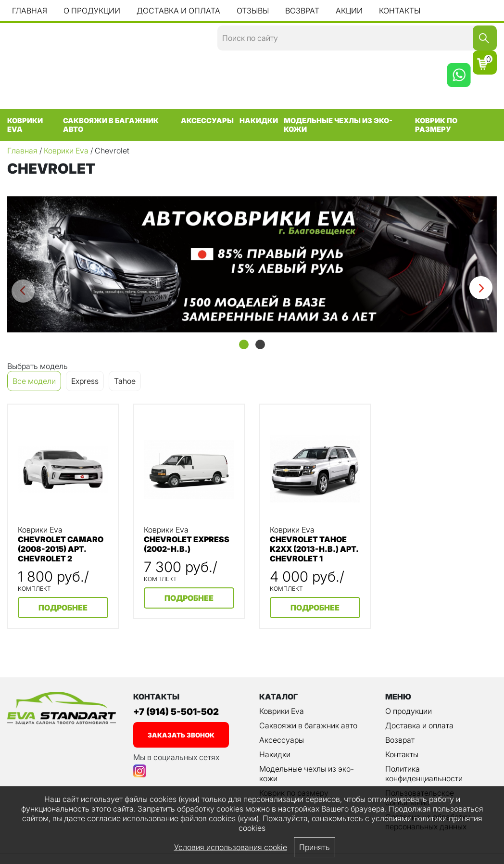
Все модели (34, 381)
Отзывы (253, 11)
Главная (30, 11)
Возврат (302, 11)
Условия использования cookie (231, 847)
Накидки (259, 121)
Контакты (400, 11)
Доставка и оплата (178, 11)
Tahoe (125, 381)
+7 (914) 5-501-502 (176, 712)
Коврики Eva (25, 125)
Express (85, 381)
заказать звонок (181, 735)
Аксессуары (207, 121)
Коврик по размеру (436, 125)
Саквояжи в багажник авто (111, 125)
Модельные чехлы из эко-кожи (338, 125)
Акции (349, 11)
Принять (315, 847)
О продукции (92, 11)
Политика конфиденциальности (424, 774)
